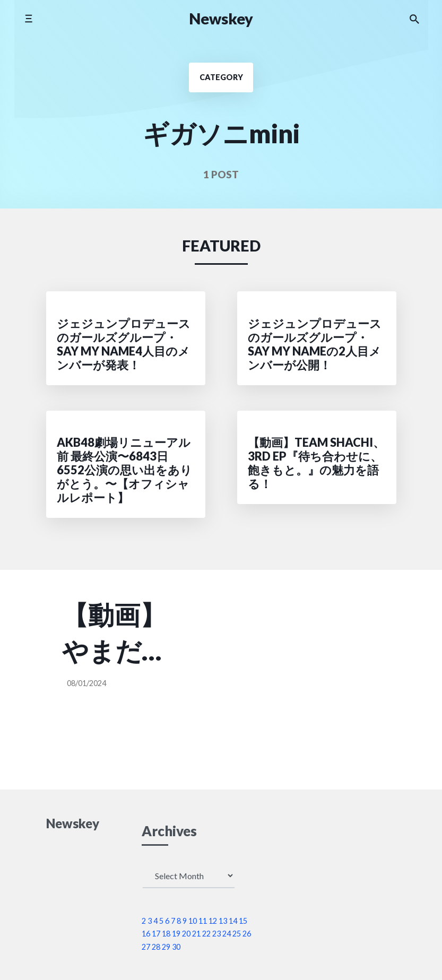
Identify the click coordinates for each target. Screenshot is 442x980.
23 (216, 934)
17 (156, 934)
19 (176, 934)
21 (196, 934)
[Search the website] (414, 19)
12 (213, 921)
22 (206, 934)
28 (156, 947)
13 (223, 921)
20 (186, 934)
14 (233, 921)
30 (176, 947)
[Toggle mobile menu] (28, 18)
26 (247, 934)
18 (166, 934)
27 (146, 947)
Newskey (221, 19)
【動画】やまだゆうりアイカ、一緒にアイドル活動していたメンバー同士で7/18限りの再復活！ (116, 634)
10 (193, 921)
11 (203, 921)
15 (243, 921)
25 (237, 934)
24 (227, 934)
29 (166, 947)
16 (146, 934)
